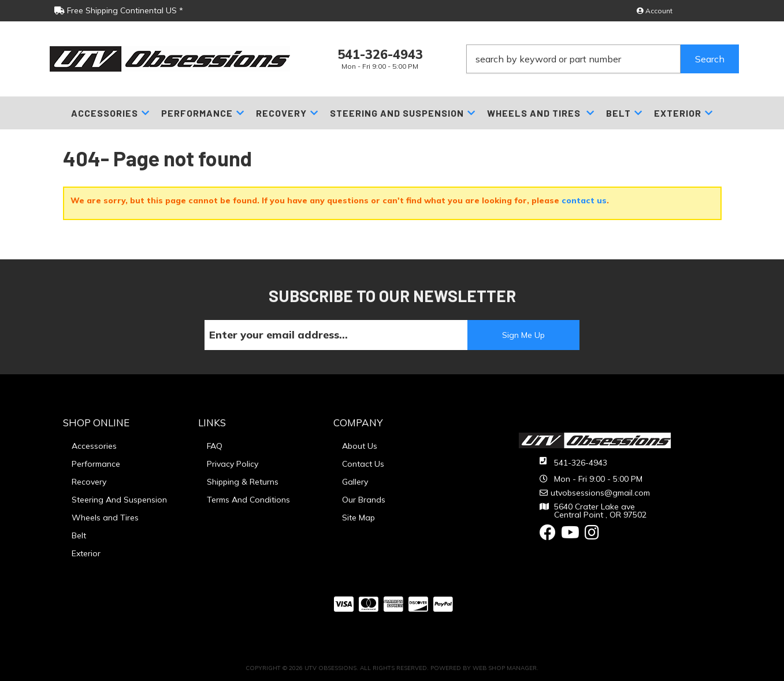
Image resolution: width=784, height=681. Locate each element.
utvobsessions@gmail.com (600, 493)
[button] (603, 59)
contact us (584, 200)
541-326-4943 (581, 463)
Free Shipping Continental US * (119, 10)
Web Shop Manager (505, 668)
